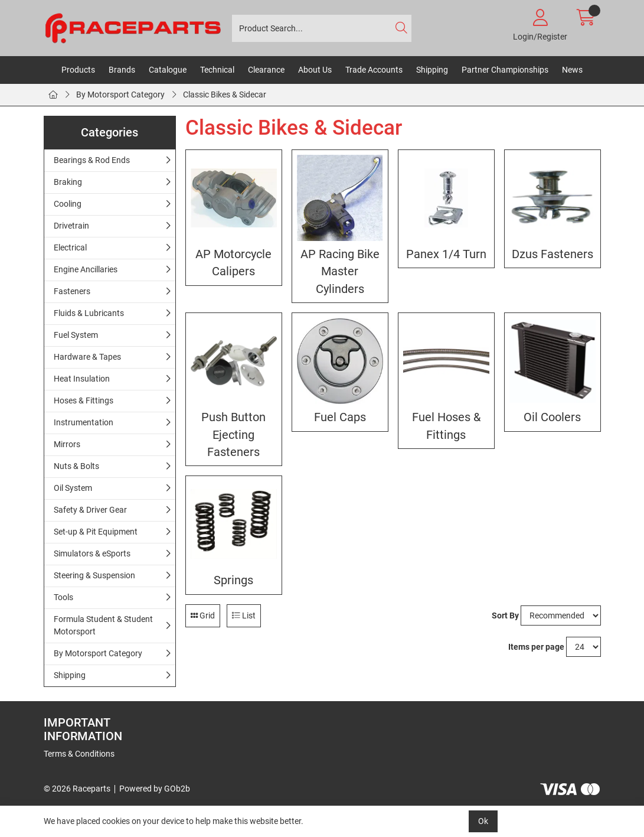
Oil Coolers (552, 417)
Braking (68, 182)
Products (78, 70)
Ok (483, 821)
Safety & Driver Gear (90, 510)
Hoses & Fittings (84, 400)
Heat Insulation (82, 379)
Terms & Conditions (79, 754)
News (572, 70)
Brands (122, 70)
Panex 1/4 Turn (446, 254)
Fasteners (72, 291)
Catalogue (168, 70)
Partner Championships (505, 70)
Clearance (266, 70)
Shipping (432, 70)
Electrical (70, 247)
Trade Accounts (374, 70)
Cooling (68, 204)
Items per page (536, 647)
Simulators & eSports (92, 553)
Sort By (505, 615)
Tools (63, 597)
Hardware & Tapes (87, 357)
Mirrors (67, 444)
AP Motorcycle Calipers (233, 263)
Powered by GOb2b (155, 789)
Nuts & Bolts (76, 466)
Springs (233, 580)
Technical (217, 70)
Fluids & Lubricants (89, 313)
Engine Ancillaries (86, 269)
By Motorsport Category (120, 95)
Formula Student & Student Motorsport (103, 625)
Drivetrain (71, 226)
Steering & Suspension (94, 575)
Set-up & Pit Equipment (96, 532)
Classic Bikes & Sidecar (225, 95)
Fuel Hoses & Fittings (446, 426)
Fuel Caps (340, 417)
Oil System (73, 488)
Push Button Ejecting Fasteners (233, 435)
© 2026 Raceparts (77, 789)
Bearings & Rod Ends (92, 160)
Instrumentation (84, 422)
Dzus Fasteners (553, 254)
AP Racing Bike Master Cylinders (340, 272)
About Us (315, 70)
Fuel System (76, 335)
